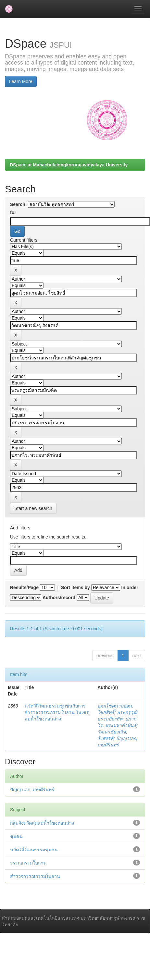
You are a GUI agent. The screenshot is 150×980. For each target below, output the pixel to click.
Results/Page (24, 587)
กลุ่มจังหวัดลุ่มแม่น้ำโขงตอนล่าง (42, 823)
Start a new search (33, 508)
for (13, 212)
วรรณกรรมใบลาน (28, 863)
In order (130, 587)
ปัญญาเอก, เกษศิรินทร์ (32, 790)
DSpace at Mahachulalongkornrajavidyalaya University (69, 165)
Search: (18, 204)
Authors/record (59, 598)
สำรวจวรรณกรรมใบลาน (35, 876)
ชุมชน (16, 836)
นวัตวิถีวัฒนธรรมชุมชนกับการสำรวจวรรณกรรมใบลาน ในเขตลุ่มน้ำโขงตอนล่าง (57, 712)
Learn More (21, 81)
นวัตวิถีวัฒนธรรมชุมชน (34, 850)
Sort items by (75, 587)
